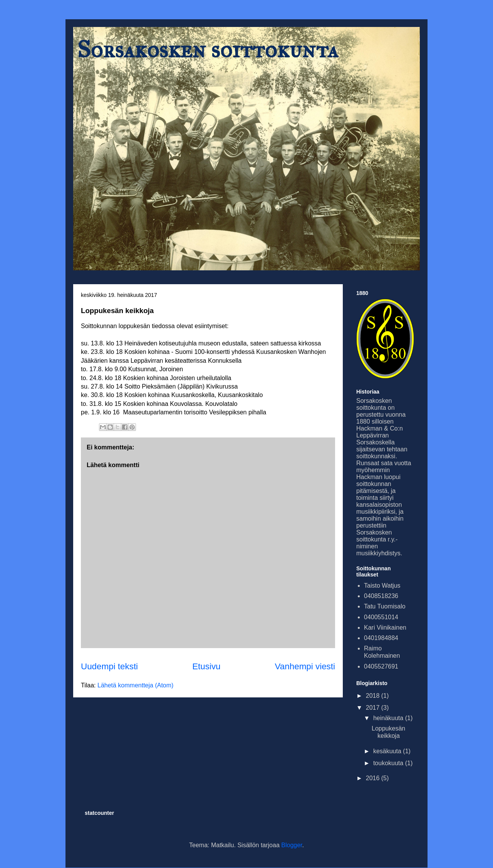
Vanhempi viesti (305, 666)
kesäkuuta (388, 751)
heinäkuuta (389, 718)
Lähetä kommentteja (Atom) (135, 685)
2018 (374, 696)
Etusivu (206, 666)
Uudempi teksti (109, 666)
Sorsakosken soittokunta (208, 49)
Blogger (292, 845)
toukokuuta (389, 763)
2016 (374, 778)
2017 (374, 708)
